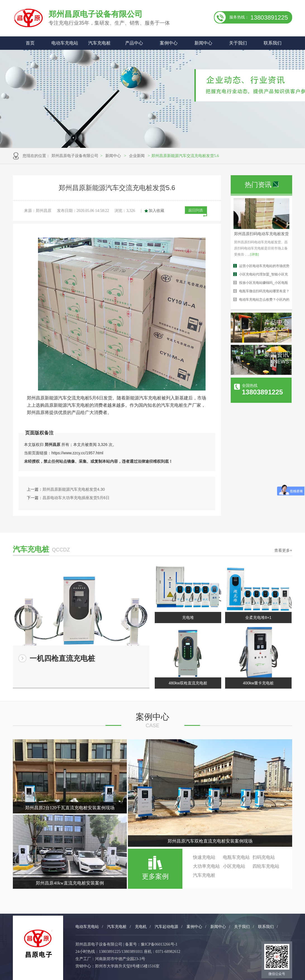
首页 (30, 43)
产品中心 (134, 43)
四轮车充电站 (266, 866)
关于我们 (238, 43)
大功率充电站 (206, 866)
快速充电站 (204, 857)
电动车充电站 (65, 43)
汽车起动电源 (166, 927)
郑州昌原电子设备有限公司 (75, 156)
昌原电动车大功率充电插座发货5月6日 (76, 498)
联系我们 (273, 43)
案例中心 (169, 43)
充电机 (141, 927)
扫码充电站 (264, 857)
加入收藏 (156, 211)
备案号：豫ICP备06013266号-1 (151, 944)
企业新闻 (137, 156)
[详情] (254, 254)
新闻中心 (203, 43)
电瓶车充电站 (236, 857)
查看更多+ (283, 550)
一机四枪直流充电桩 (62, 658)
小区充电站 (234, 866)
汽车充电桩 (99, 43)
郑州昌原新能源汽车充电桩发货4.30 (74, 489)
